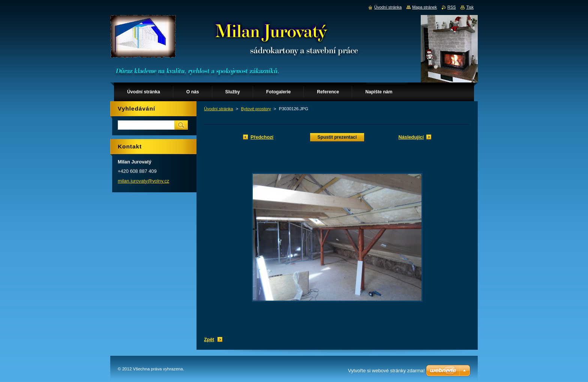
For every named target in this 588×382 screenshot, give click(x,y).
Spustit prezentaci (337, 137)
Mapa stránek (424, 7)
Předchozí (262, 137)
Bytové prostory (256, 109)
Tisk (470, 7)
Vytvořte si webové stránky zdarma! (386, 371)
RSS (451, 7)
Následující (411, 137)
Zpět (209, 339)
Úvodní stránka (218, 109)
